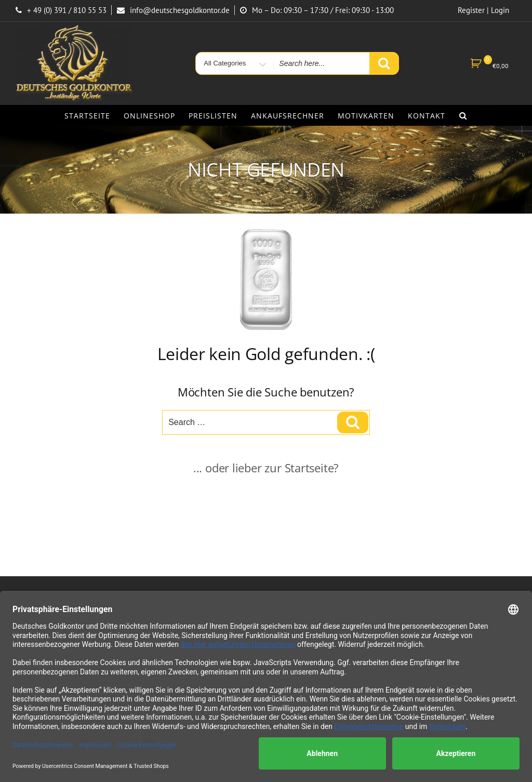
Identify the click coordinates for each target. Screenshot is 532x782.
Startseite (87, 116)
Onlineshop (149, 116)
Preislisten (213, 116)
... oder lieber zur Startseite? (266, 468)
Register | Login (483, 10)
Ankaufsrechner (288, 116)
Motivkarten (366, 116)
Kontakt (427, 116)
